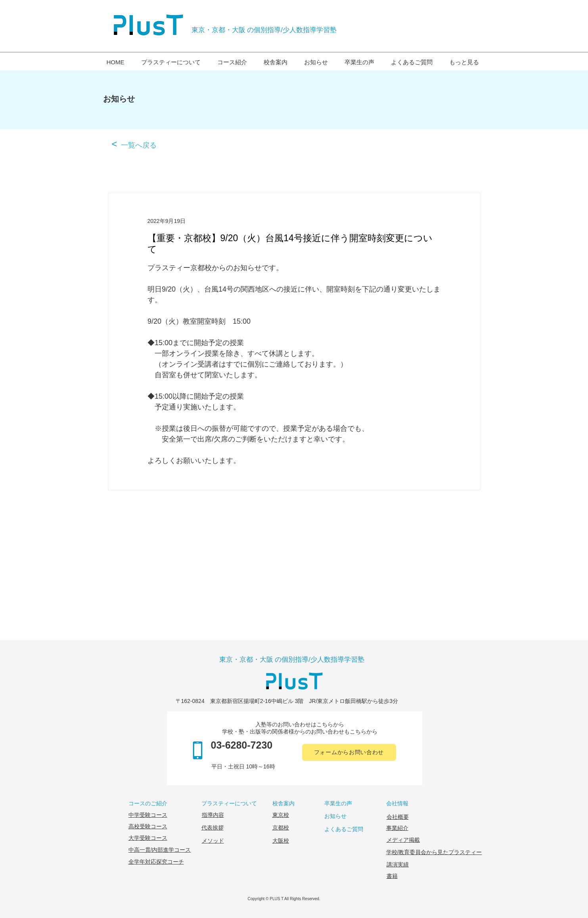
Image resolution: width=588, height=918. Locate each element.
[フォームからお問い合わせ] (349, 752)
